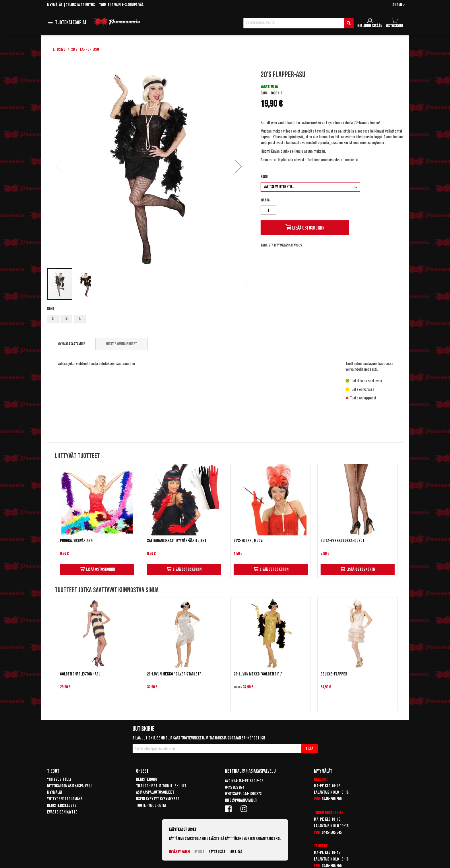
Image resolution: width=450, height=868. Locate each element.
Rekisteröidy (147, 779)
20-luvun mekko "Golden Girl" (258, 674)
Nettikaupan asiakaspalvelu (70, 786)
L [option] (80, 319)
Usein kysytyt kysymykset (158, 799)
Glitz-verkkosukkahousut (343, 541)
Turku (319, 813)
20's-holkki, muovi (248, 541)
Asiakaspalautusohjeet (155, 792)
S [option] (53, 319)
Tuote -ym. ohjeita (151, 806)
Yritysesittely (59, 779)
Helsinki (321, 779)
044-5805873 (252, 794)
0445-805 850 (332, 799)
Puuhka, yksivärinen (76, 541)
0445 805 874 (234, 788)
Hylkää (199, 852)
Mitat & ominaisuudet (121, 344)
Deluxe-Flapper (334, 674)
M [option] (66, 319)
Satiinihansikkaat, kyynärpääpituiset (177, 541)
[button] (398, 5)
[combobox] (298, 23)
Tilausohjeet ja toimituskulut (161, 786)
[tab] (71, 344)
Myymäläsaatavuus (71, 344)
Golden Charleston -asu (80, 674)
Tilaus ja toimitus (80, 5)
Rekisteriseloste (62, 806)
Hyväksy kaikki (180, 852)
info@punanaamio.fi (241, 800)
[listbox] (149, 320)
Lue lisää (236, 852)
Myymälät (55, 5)
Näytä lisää (217, 852)
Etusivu (59, 49)
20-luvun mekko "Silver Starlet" (174, 674)
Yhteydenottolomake (65, 799)
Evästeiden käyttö (62, 812)
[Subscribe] (310, 749)
